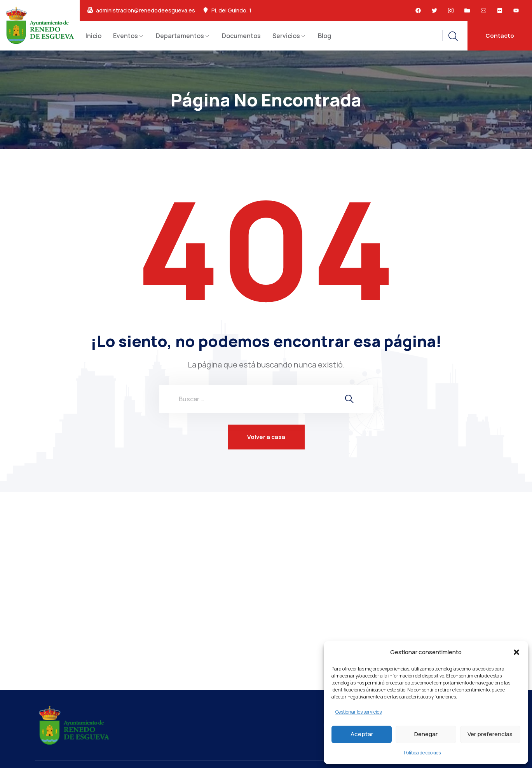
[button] (516, 652)
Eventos (126, 36)
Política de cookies (422, 753)
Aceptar (362, 734)
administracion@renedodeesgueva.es (146, 10)
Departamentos (180, 36)
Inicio (93, 36)
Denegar (426, 734)
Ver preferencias (490, 734)
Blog (324, 36)
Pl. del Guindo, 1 (231, 10)
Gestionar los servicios (358, 712)
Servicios (286, 36)
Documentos (241, 36)
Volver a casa (266, 437)
